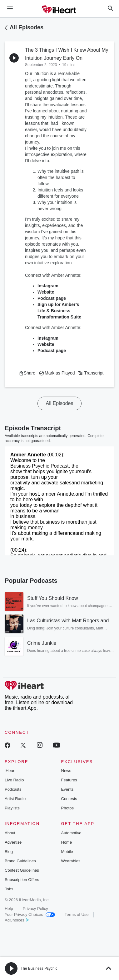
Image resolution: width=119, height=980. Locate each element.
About (10, 833)
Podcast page (52, 298)
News (66, 771)
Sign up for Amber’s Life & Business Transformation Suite (59, 311)
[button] (27, 373)
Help (9, 909)
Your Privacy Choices (30, 914)
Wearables (71, 861)
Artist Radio (15, 799)
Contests (69, 799)
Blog (9, 852)
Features (69, 780)
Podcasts (13, 789)
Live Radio (14, 780)
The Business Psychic (39, 968)
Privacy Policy (35, 909)
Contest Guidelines (22, 870)
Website (46, 292)
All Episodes (27, 27)
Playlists (12, 808)
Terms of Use (77, 914)
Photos (67, 808)
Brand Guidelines (20, 861)
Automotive (71, 833)
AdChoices (17, 920)
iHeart (10, 771)
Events (67, 789)
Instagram (48, 286)
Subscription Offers (22, 880)
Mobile (67, 852)
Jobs (9, 889)
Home (67, 842)
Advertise (13, 842)
